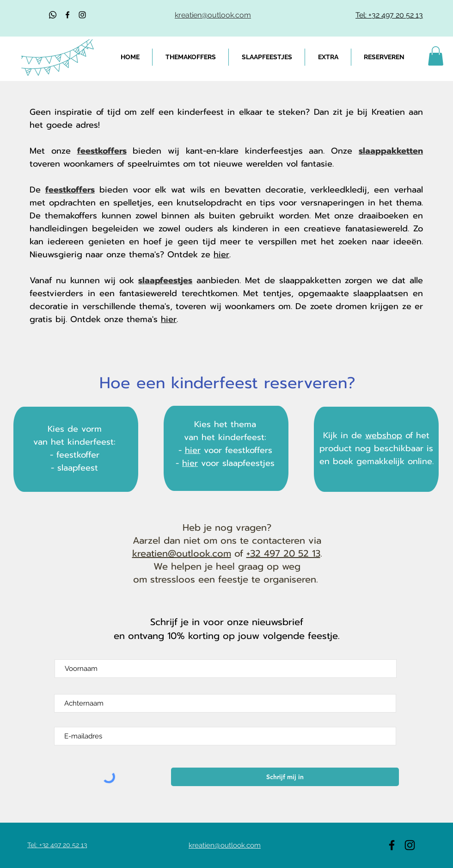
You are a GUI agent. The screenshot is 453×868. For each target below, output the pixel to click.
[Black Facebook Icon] (67, 15)
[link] (436, 56)
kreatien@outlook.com (182, 553)
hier (221, 254)
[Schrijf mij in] (285, 777)
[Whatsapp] (53, 15)
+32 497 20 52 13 (283, 553)
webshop (384, 435)
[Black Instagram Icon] (82, 15)
